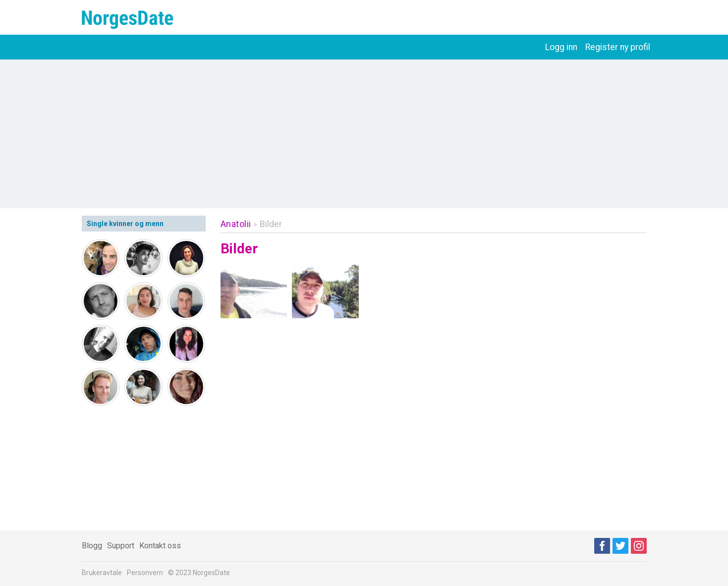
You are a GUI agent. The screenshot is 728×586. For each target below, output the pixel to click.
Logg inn (561, 47)
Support (121, 546)
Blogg (92, 546)
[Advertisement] (364, 134)
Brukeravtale (102, 573)
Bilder (271, 224)
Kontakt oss (160, 546)
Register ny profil (618, 47)
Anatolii (236, 224)
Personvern (145, 573)
